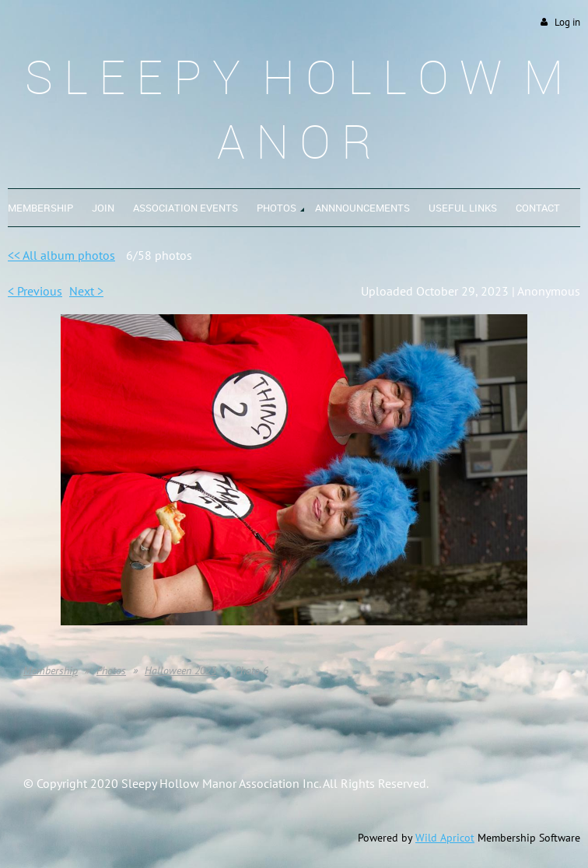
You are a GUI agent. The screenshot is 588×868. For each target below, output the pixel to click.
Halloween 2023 (180, 670)
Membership (51, 670)
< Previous (35, 291)
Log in (567, 22)
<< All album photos (61, 255)
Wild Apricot (445, 838)
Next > (86, 291)
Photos (111, 670)
